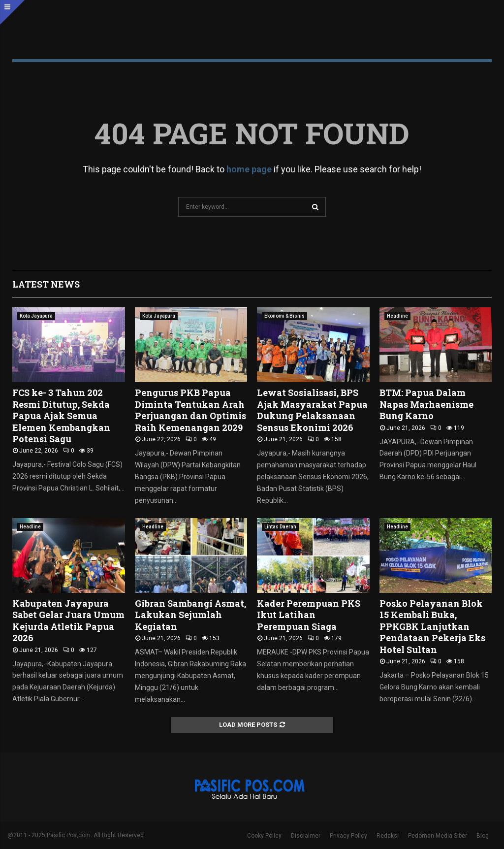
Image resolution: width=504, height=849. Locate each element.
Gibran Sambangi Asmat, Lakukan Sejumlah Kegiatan (190, 615)
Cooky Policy (264, 836)
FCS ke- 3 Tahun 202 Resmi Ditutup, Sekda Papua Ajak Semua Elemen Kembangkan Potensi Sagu (61, 416)
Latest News (46, 284)
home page (249, 169)
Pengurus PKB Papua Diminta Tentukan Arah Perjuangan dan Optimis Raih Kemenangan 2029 (190, 410)
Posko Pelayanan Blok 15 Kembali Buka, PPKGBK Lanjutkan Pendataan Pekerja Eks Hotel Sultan (432, 626)
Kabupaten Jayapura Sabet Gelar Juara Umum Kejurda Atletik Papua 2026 (68, 620)
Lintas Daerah (280, 527)
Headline (397, 316)
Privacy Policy (348, 836)
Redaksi (388, 836)
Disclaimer (306, 836)
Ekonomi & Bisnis (284, 316)
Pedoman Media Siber (438, 836)
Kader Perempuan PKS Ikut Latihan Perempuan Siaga (309, 615)
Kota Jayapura (36, 316)
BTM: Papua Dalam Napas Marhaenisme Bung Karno (426, 404)
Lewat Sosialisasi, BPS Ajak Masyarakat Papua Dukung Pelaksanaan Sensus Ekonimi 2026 (312, 410)
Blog (483, 836)
